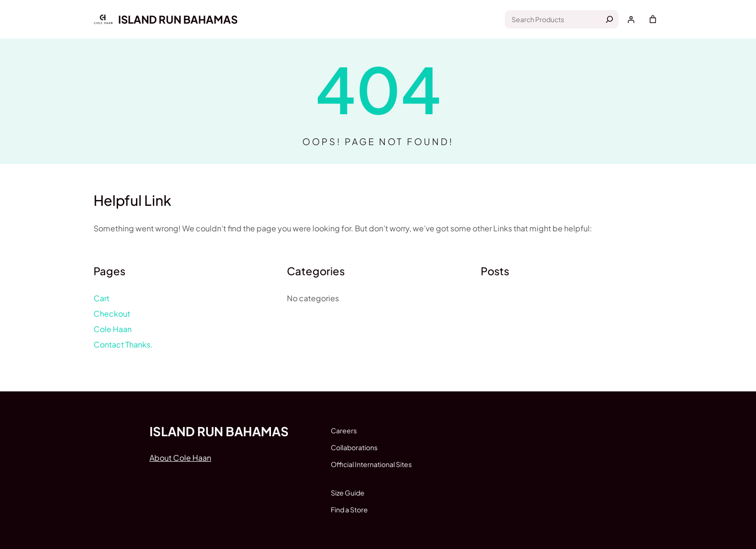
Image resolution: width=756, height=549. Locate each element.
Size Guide (348, 493)
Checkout (112, 314)
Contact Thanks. (123, 344)
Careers (344, 430)
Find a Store (349, 509)
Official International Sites (371, 464)
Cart (101, 298)
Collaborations (354, 447)
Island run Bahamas (178, 19)
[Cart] (653, 19)
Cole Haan (113, 329)
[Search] (609, 19)
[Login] (631, 20)
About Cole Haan (180, 458)
